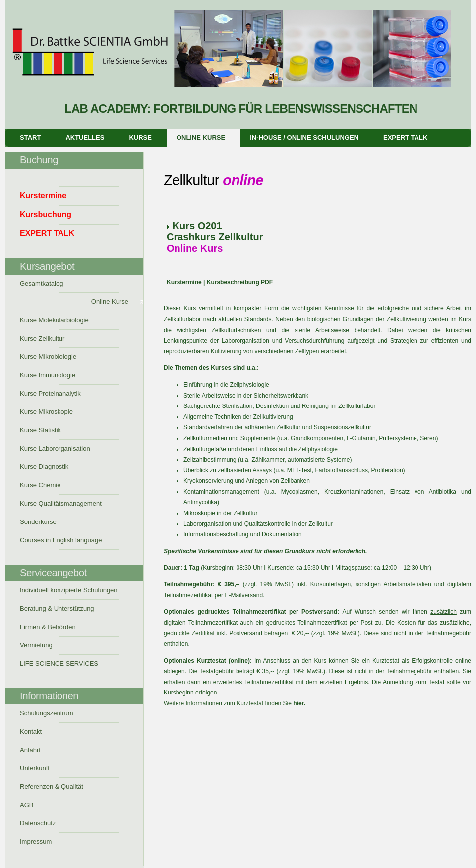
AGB (27, 805)
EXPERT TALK (405, 138)
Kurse (140, 138)
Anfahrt (30, 750)
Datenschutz (38, 823)
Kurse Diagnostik (44, 467)
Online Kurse (201, 138)
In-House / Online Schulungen (304, 138)
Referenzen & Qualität (52, 786)
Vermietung (36, 645)
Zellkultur (241, 237)
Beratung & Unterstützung (57, 608)
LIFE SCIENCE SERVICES (59, 664)
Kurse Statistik (40, 430)
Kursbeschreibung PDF (239, 282)
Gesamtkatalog (41, 283)
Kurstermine (184, 282)
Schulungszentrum (47, 713)
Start (30, 138)
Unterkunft (35, 768)
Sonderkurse (38, 522)
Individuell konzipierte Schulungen (69, 590)
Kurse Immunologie (48, 375)
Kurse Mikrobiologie (48, 357)
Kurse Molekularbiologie (54, 320)
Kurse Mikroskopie (46, 412)
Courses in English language (61, 540)
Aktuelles (85, 138)
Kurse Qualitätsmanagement (61, 503)
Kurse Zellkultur (42, 338)
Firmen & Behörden (48, 627)
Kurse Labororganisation (55, 448)
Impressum (36, 841)
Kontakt (31, 731)
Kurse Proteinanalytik (50, 393)
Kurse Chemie (40, 485)
